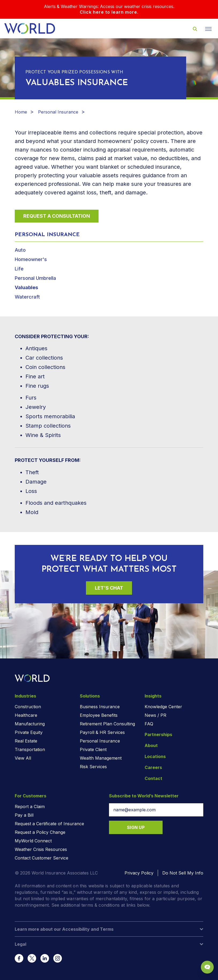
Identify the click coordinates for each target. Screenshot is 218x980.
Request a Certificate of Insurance (49, 824)
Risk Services (93, 767)
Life (19, 269)
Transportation (30, 749)
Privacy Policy (139, 873)
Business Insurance (100, 707)
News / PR (155, 715)
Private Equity (29, 732)
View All (23, 758)
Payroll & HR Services (102, 732)
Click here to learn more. (109, 12)
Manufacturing (30, 724)
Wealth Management (101, 758)
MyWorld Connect (33, 841)
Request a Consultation (57, 216)
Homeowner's (31, 259)
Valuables (26, 287)
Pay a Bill (24, 815)
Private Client (93, 749)
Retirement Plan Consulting (107, 724)
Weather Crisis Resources (41, 849)
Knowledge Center (163, 707)
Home (21, 112)
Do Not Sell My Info (183, 873)
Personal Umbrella (35, 278)
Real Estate (26, 741)
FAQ (149, 724)
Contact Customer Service (42, 858)
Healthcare (26, 715)
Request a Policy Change (40, 832)
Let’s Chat (109, 588)
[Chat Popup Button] (207, 967)
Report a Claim (30, 806)
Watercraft (27, 297)
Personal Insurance (58, 112)
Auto (20, 250)
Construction (28, 707)
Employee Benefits (99, 715)
